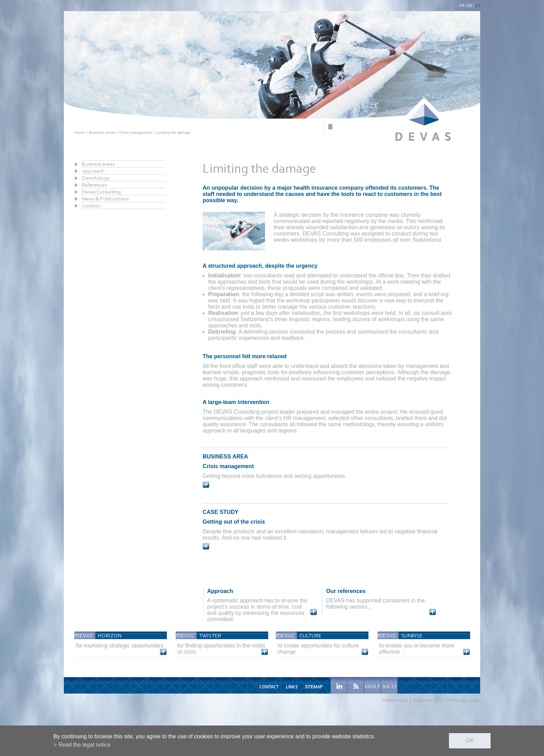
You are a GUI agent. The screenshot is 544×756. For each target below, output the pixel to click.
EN (478, 6)
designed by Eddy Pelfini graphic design (446, 700)
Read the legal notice (84, 745)
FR (462, 6)
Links (292, 687)
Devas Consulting (101, 192)
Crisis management (136, 132)
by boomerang (395, 700)
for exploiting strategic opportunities (120, 646)
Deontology (96, 178)
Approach (93, 171)
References (94, 185)
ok (470, 741)
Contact (91, 205)
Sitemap (314, 687)
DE (470, 6)
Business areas (102, 132)
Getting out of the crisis (234, 522)
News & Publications (105, 199)
